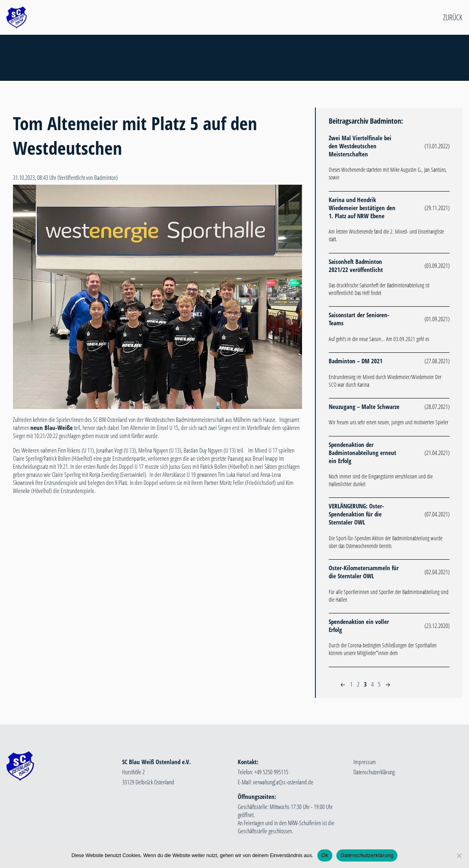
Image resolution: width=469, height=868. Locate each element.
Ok (325, 855)
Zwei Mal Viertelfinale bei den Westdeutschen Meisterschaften (360, 146)
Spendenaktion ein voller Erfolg (359, 626)
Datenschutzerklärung (374, 772)
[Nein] (459, 855)
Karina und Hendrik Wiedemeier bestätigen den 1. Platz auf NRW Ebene (362, 208)
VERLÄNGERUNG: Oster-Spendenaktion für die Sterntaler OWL (356, 514)
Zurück (453, 17)
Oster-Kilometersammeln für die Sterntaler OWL (364, 572)
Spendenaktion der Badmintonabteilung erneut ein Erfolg (362, 453)
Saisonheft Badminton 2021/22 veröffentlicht (356, 265)
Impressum (365, 762)
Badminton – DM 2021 (356, 361)
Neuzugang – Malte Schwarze (364, 407)
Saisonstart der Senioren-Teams (359, 319)
